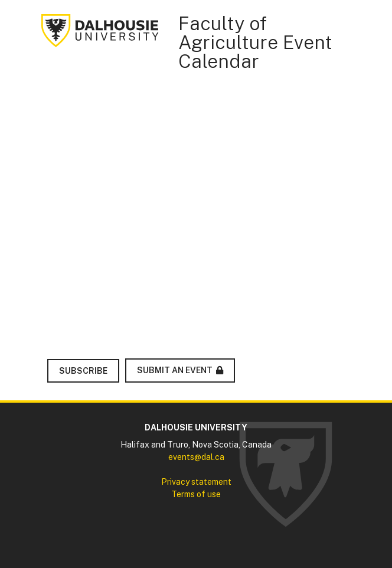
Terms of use (196, 494)
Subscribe (83, 371)
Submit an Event (175, 370)
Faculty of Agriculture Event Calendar (255, 42)
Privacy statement (196, 482)
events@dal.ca (196, 457)
